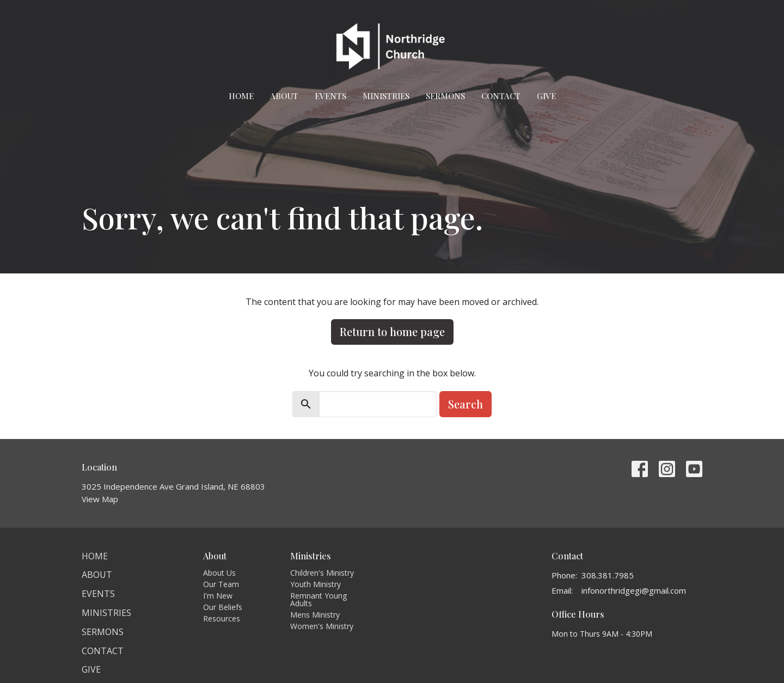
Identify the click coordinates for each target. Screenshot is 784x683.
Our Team (221, 584)
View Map (100, 499)
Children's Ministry (322, 573)
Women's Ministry (322, 626)
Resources (222, 618)
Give (546, 96)
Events (330, 96)
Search (465, 404)
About (284, 96)
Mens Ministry (315, 615)
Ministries (386, 96)
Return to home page (392, 331)
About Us (219, 573)
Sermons (445, 96)
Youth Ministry (316, 584)
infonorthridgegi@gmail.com (634, 590)
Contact (501, 96)
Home (241, 96)
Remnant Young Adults (318, 599)
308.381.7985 (608, 575)
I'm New (218, 596)
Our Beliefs (223, 607)
